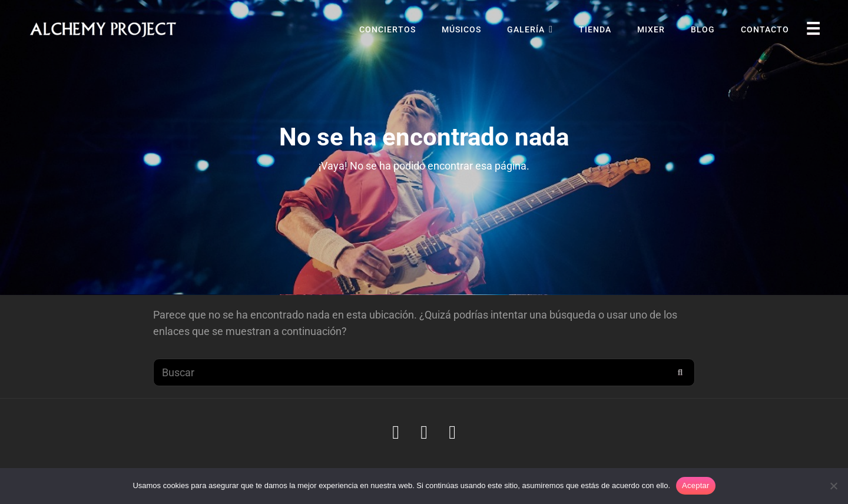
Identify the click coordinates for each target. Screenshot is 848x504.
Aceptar (696, 485)
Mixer (651, 29)
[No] (833, 486)
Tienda (595, 29)
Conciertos (387, 29)
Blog (703, 29)
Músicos (461, 29)
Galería (526, 29)
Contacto (765, 29)
